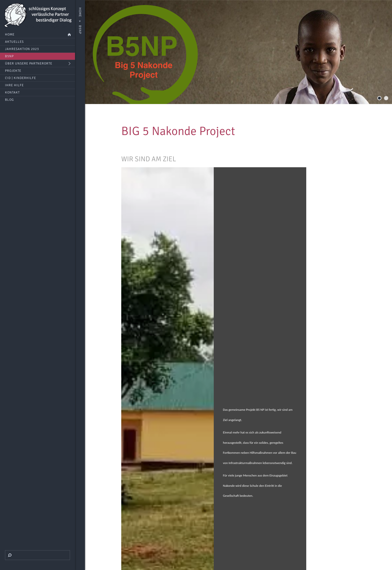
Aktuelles (14, 42)
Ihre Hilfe (14, 85)
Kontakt (12, 92)
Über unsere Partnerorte (29, 63)
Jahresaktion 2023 (22, 49)
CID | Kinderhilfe (20, 78)
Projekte (13, 71)
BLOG (9, 100)
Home (10, 34)
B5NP (9, 56)
